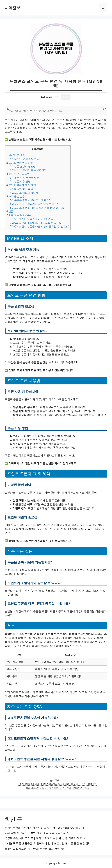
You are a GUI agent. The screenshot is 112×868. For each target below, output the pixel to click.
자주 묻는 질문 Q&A (19, 215)
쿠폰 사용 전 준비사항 (24, 178)
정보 (57, 780)
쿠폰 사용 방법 (20, 181)
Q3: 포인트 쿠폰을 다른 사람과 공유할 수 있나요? (39, 226)
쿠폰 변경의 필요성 (23, 166)
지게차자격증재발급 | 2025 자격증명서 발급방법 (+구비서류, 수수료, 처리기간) (58, 784)
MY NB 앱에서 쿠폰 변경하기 (28, 170)
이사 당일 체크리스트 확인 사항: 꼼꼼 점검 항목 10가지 (37, 833)
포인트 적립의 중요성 (24, 193)
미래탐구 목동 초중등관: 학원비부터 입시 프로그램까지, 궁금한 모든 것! (47, 843)
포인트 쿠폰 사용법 (18, 174)
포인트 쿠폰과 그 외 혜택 (21, 185)
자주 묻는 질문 (16, 196)
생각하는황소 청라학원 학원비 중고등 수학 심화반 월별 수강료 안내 (44, 828)
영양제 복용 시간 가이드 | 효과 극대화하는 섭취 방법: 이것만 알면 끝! (46, 838)
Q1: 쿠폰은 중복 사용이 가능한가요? (32, 219)
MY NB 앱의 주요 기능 (25, 159)
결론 (10, 211)
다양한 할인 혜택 (22, 189)
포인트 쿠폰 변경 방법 (20, 163)
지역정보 (12, 8)
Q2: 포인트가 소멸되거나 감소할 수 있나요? (36, 223)
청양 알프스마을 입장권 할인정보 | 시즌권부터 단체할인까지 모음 (58, 788)
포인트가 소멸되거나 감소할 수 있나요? (34, 204)
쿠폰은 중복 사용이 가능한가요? (30, 200)
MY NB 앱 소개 (16, 155)
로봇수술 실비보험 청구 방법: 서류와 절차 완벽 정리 (35, 849)
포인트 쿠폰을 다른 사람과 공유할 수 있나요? (37, 208)
